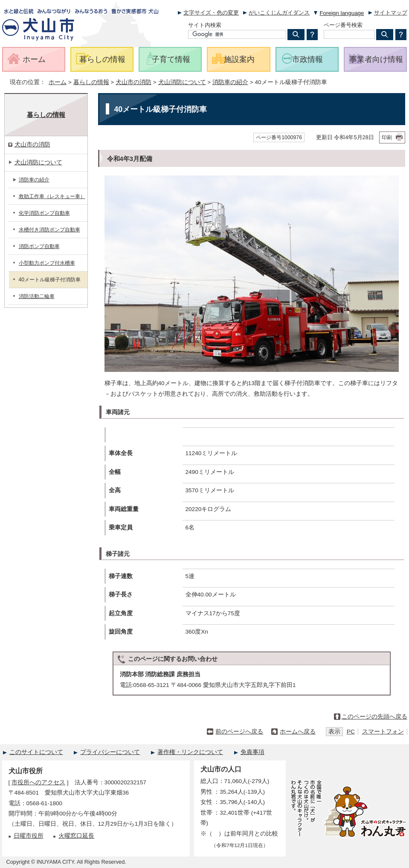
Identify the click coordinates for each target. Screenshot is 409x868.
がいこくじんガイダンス (279, 13)
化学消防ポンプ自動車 (44, 213)
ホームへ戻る (298, 732)
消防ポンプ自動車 (39, 246)
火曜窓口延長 (76, 836)
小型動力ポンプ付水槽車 (47, 263)
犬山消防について (182, 82)
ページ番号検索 (343, 25)
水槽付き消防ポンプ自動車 (49, 230)
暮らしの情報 (91, 82)
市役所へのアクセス (38, 782)
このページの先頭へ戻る (374, 717)
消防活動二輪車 (37, 296)
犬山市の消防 (133, 82)
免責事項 (252, 752)
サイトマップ (391, 13)
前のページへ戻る (239, 732)
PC (351, 732)
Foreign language (342, 13)
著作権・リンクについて (190, 752)
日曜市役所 (29, 836)
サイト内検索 (205, 25)
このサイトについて (36, 752)
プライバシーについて (110, 752)
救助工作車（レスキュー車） (52, 196)
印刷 (387, 137)
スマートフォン (383, 732)
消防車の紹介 (230, 82)
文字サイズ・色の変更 (211, 13)
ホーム (58, 82)
